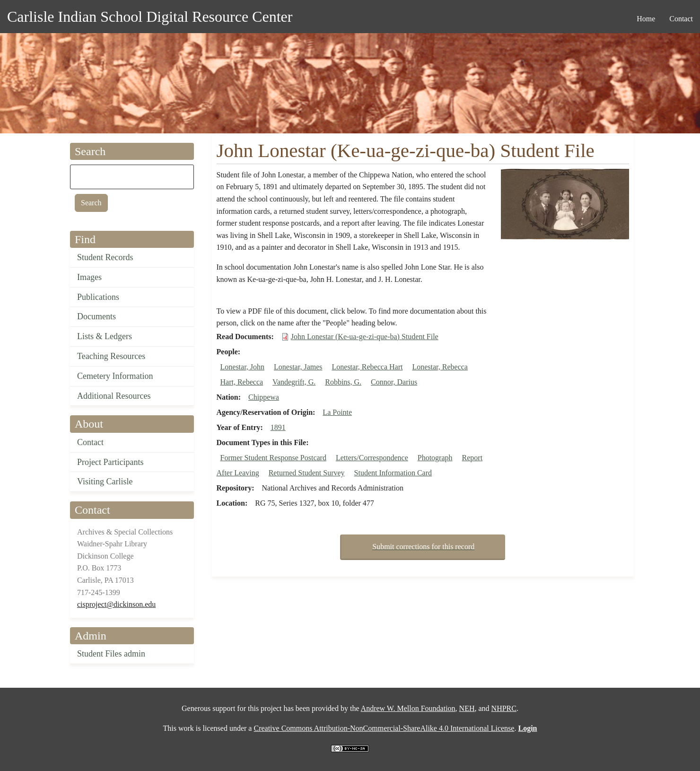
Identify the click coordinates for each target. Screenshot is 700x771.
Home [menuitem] (646, 19)
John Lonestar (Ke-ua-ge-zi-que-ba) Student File (365, 337)
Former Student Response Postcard (273, 458)
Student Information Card (393, 473)
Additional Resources (114, 396)
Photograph (435, 458)
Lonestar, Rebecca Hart (367, 367)
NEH (467, 708)
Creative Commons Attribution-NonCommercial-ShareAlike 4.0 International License (384, 728)
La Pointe (337, 412)
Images (89, 277)
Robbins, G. (343, 382)
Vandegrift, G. (294, 382)
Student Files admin (111, 654)
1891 (278, 427)
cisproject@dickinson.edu (116, 604)
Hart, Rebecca (242, 382)
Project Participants (110, 462)
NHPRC (504, 708)
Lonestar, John (243, 367)
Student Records (105, 257)
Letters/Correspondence (372, 458)
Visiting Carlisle (105, 482)
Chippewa (264, 397)
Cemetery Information (115, 376)
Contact (90, 442)
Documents (96, 316)
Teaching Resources (111, 356)
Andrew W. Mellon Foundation (408, 708)
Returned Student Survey (307, 473)
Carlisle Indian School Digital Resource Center (150, 17)
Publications (98, 297)
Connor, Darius (394, 382)
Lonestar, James (298, 367)
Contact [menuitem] (681, 19)
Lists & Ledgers (105, 336)
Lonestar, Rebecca (440, 367)
